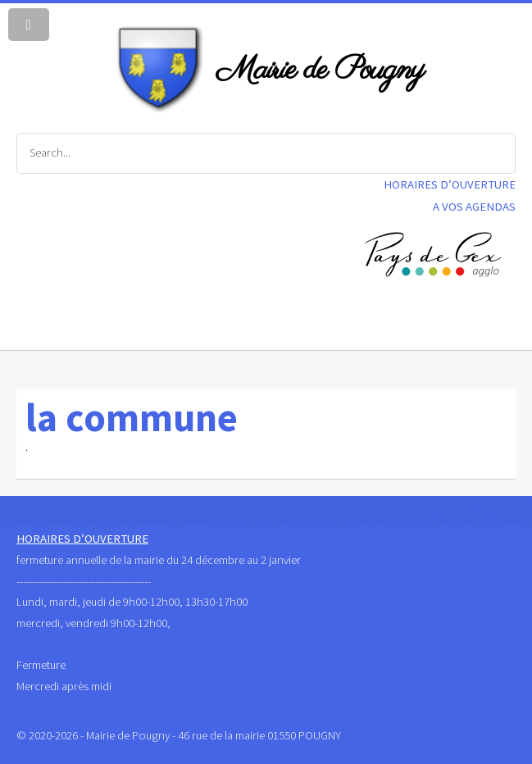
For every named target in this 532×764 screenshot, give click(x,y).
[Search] (266, 153)
